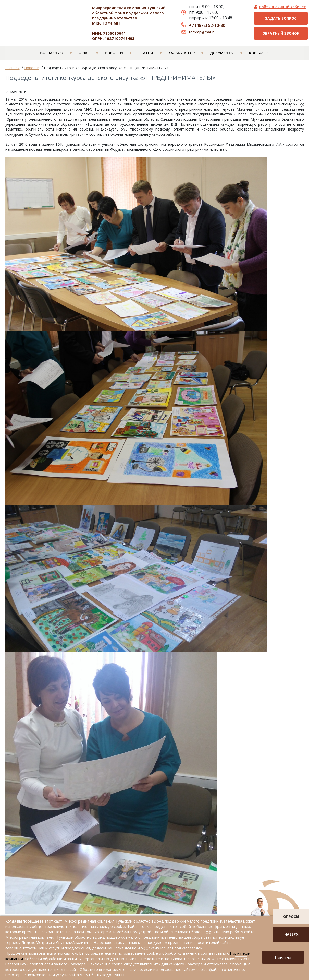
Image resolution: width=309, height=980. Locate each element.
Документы (222, 54)
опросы (291, 917)
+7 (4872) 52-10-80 (207, 25)
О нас (84, 54)
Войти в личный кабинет (283, 7)
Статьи (146, 54)
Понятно (283, 957)
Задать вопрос (281, 18)
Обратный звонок (281, 33)
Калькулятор (182, 54)
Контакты (259, 54)
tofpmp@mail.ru (202, 32)
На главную (52, 54)
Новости (114, 54)
